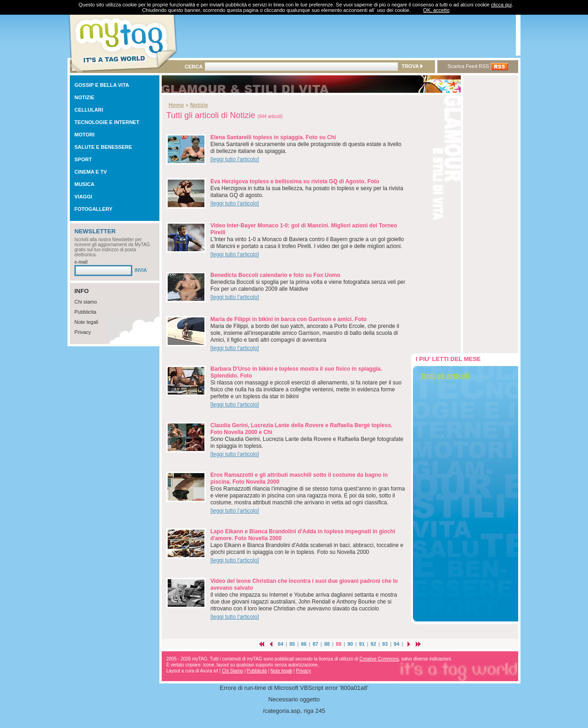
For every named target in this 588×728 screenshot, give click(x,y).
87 (315, 644)
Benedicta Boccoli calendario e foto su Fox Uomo (275, 275)
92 (373, 644)
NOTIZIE (84, 97)
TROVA (412, 66)
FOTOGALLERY (93, 209)
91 (362, 644)
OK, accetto (436, 10)
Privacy (83, 332)
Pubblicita (85, 312)
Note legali (86, 322)
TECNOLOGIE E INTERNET (107, 122)
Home (176, 105)
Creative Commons (379, 659)
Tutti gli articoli (445, 375)
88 (327, 644)
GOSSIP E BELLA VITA (102, 85)
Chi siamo (86, 302)
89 (339, 644)
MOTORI (85, 135)
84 (281, 644)
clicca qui (501, 5)
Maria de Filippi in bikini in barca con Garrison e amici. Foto (288, 319)
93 (385, 644)
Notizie (199, 105)
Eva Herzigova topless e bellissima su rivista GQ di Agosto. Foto (295, 181)
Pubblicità (257, 671)
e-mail (81, 262)
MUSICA (84, 184)
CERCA (194, 67)
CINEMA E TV (91, 172)
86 (304, 644)
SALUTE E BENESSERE (103, 147)
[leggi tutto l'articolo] (235, 159)
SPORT (83, 159)
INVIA (141, 270)
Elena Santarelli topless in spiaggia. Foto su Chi (273, 137)
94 (396, 644)
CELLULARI (89, 110)
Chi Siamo (232, 671)
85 (292, 644)
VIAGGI (83, 197)
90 (350, 644)
